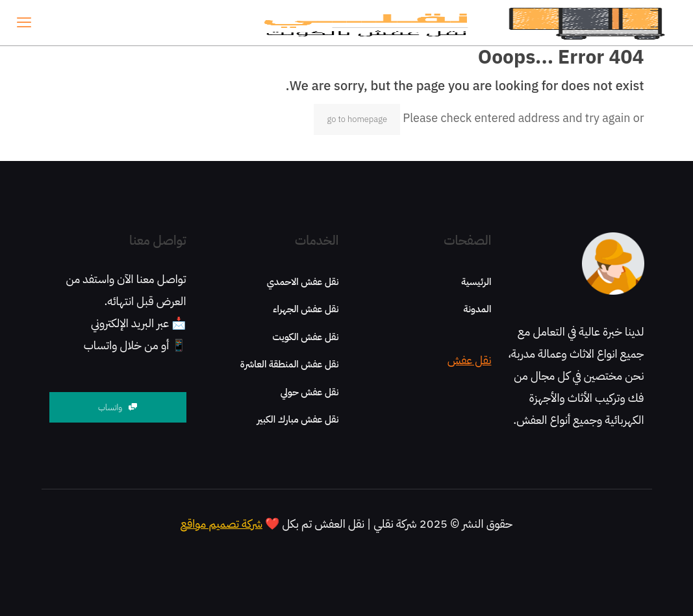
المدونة (477, 309)
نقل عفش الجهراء (306, 309)
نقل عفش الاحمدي (303, 282)
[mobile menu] (24, 23)
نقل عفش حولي (310, 392)
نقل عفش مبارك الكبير (298, 419)
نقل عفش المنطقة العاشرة (290, 364)
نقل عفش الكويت (306, 337)
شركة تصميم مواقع (221, 524)
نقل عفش (470, 360)
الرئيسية (476, 282)
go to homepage (357, 119)
